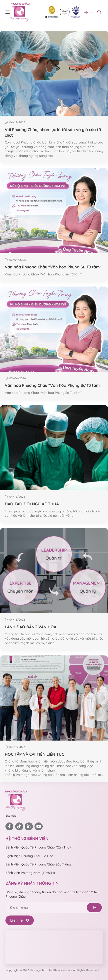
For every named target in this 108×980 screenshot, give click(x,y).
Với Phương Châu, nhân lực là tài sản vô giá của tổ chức (53, 132)
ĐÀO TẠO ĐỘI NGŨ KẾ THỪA (32, 504)
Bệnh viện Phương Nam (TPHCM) (30, 873)
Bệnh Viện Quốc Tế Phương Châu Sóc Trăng (38, 864)
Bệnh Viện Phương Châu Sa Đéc (29, 856)
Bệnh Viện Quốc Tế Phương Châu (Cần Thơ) (38, 847)
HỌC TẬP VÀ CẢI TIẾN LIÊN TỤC (34, 754)
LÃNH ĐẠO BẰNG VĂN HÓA (31, 627)
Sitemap (11, 816)
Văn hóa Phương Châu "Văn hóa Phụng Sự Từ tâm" (53, 267)
